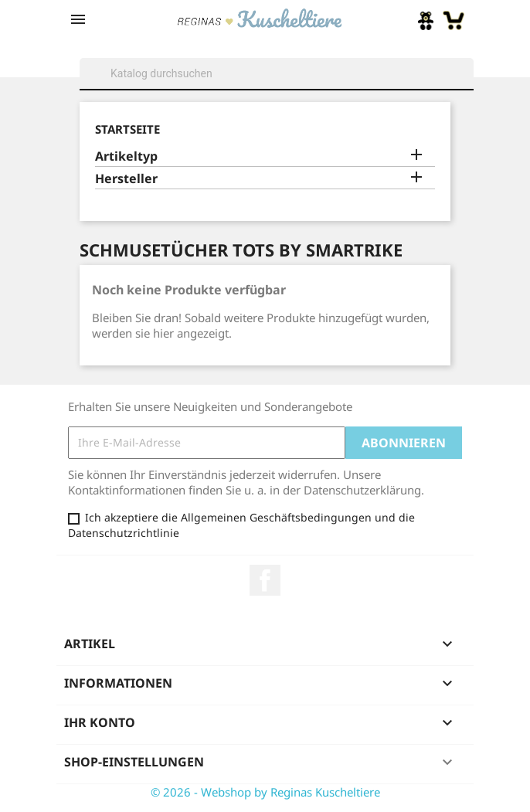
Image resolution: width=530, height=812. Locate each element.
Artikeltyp (126, 156)
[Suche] (277, 73)
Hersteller (126, 179)
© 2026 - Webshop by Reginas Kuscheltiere (265, 792)
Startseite (127, 129)
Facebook (265, 580)
